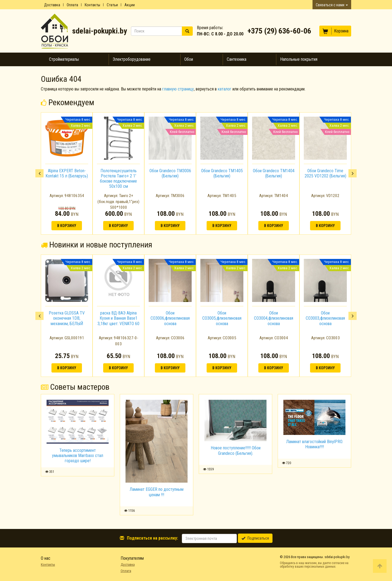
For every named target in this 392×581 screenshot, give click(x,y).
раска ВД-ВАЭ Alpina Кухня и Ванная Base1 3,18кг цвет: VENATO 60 (118, 318)
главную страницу (178, 89)
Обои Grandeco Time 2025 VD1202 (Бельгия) (325, 173)
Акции (130, 5)
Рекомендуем (68, 102)
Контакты (92, 5)
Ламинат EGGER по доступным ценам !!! (157, 492)
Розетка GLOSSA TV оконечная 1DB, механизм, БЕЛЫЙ (67, 318)
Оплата (72, 5)
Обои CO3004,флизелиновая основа (274, 318)
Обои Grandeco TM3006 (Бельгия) (170, 173)
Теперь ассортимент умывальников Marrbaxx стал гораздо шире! (78, 456)
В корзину (67, 226)
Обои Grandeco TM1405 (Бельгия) (222, 173)
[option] (67, 173)
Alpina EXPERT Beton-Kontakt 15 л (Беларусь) (67, 173)
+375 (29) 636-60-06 (279, 31)
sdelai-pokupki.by (99, 31)
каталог (225, 89)
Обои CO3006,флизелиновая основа (170, 318)
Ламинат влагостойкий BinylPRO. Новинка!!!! (315, 444)
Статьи (112, 5)
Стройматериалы (64, 59)
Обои (189, 59)
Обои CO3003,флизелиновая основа (325, 318)
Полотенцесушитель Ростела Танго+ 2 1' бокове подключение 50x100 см (118, 179)
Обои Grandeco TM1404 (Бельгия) (274, 173)
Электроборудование (132, 59)
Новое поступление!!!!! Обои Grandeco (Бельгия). (236, 450)
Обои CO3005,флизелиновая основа (222, 318)
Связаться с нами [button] (332, 5)
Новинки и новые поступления (97, 245)
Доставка (52, 5)
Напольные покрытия (299, 59)
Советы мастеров (75, 387)
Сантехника (237, 59)
